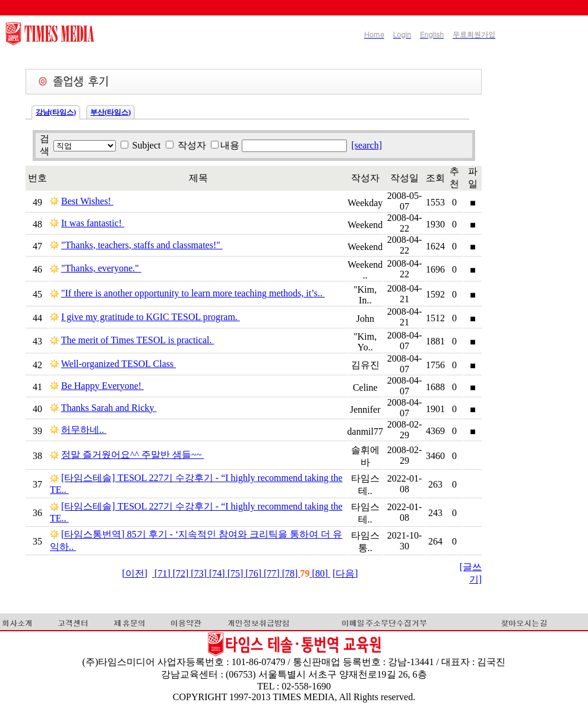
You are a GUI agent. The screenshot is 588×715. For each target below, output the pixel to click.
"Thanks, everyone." (101, 268)
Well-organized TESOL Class (119, 364)
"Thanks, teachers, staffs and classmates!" (142, 245)
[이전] (135, 573)
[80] (320, 573)
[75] (237, 573)
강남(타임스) (56, 112)
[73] (200, 573)
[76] (255, 573)
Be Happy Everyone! (102, 386)
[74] (218, 573)
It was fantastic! (93, 223)
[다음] (345, 573)
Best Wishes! (87, 201)
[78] (291, 573)
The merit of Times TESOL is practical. (138, 340)
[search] (367, 145)
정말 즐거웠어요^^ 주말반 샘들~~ (132, 455)
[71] (162, 573)
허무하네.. (84, 430)
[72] (182, 573)
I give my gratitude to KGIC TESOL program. (151, 317)
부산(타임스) (110, 112)
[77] (273, 573)
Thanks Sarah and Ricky (109, 408)
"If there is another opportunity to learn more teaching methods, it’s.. (193, 293)
